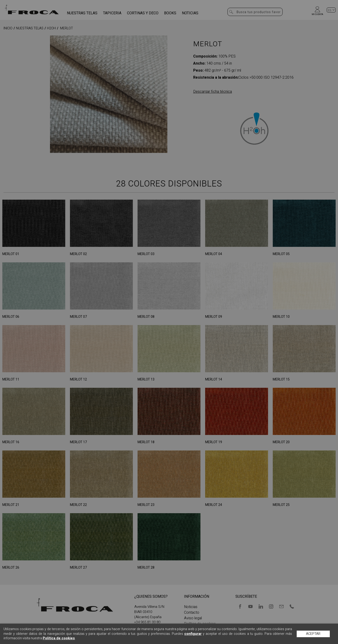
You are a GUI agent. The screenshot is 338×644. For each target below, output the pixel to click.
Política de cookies (59, 638)
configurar (193, 634)
